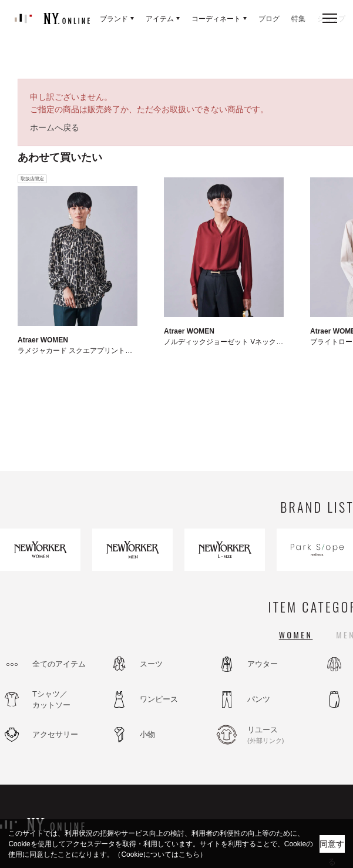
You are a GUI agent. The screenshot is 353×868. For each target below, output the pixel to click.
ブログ (269, 19)
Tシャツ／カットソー (51, 700)
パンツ (259, 699)
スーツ (151, 664)
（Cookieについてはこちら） (160, 854)
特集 (298, 19)
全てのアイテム (59, 664)
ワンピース (159, 699)
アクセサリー (55, 734)
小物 (147, 734)
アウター (263, 664)
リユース (279, 735)
